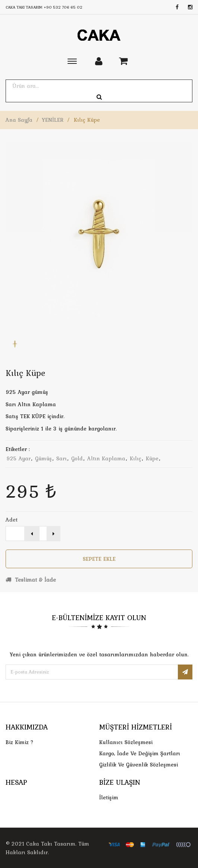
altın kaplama (106, 458)
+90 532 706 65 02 (63, 7)
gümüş (43, 458)
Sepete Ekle (99, 559)
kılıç (136, 458)
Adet (12, 520)
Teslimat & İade (31, 580)
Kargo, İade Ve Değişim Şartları (140, 753)
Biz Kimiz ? (20, 742)
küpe (152, 458)
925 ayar (18, 458)
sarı (62, 458)
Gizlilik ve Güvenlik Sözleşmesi (139, 765)
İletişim (109, 797)
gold (77, 458)
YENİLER (53, 120)
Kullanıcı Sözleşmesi (126, 742)
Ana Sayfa (19, 120)
